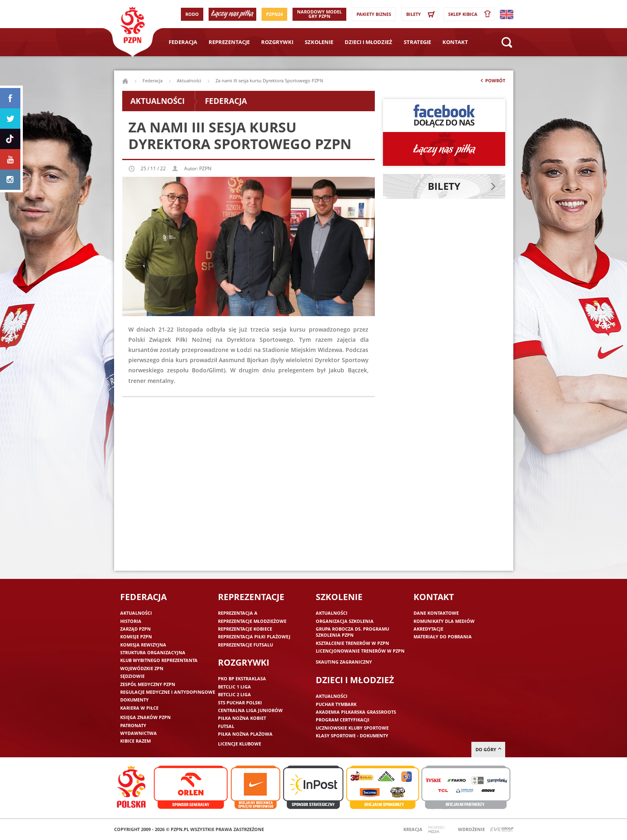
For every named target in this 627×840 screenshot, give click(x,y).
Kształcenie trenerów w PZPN (352, 643)
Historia (131, 621)
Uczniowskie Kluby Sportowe (352, 728)
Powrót (492, 82)
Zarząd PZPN (135, 629)
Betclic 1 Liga (234, 687)
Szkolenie (319, 42)
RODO (192, 14)
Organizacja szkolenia (345, 621)
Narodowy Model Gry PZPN (319, 14)
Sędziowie (132, 676)
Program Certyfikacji (343, 720)
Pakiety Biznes (374, 14)
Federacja (183, 42)
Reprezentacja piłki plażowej (254, 637)
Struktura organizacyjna (153, 652)
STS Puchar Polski (240, 703)
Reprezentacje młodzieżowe (252, 621)
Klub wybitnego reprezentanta (159, 660)
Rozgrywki (277, 42)
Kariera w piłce (139, 708)
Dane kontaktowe (436, 613)
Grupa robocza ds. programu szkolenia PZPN (352, 632)
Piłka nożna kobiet (242, 718)
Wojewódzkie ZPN (142, 668)
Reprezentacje (229, 42)
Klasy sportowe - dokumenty (352, 736)
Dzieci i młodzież (368, 42)
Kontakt (455, 42)
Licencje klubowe (240, 744)
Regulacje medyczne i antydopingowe (168, 692)
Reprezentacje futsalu (245, 645)
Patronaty (133, 725)
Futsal (226, 726)
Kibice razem (135, 741)
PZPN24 (274, 14)
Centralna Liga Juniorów (250, 710)
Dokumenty (134, 700)
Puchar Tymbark (336, 704)
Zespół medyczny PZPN (148, 684)
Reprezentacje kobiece (245, 629)
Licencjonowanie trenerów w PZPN (360, 651)
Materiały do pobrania (443, 637)
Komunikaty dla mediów (444, 621)
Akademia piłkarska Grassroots (356, 712)
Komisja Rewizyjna (143, 645)
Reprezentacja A (238, 613)
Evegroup (502, 830)
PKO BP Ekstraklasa (242, 678)
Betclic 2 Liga (234, 694)
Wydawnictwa (139, 733)
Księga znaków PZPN (145, 717)
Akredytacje (428, 629)
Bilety (422, 14)
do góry (488, 749)
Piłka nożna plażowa (245, 734)
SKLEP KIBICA (471, 14)
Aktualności (189, 80)
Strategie (417, 42)
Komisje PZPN (136, 637)
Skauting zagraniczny (344, 662)
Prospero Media (437, 830)
